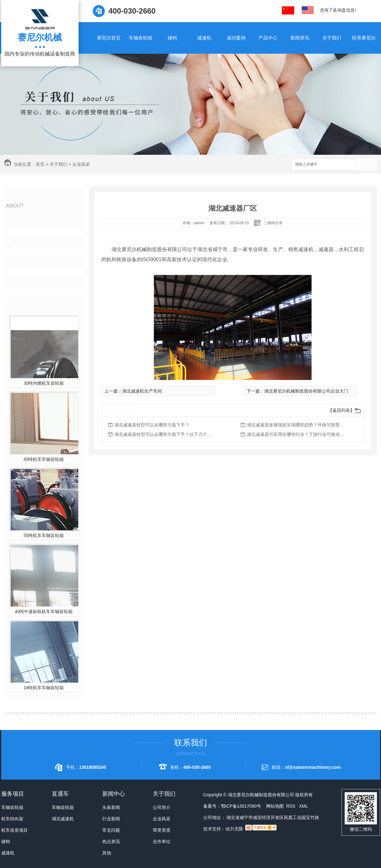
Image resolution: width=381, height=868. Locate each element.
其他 (107, 853)
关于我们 (332, 38)
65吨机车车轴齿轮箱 (44, 459)
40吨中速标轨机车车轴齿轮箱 (44, 612)
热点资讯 (111, 841)
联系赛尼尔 (364, 38)
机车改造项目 (15, 830)
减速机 (204, 38)
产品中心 (268, 38)
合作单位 (24, 282)
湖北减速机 (63, 819)
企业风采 (81, 164)
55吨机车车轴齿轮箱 (44, 535)
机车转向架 (12, 819)
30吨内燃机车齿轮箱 (44, 383)
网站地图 (275, 806)
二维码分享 (273, 223)
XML (304, 806)
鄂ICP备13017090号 (241, 806)
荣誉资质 (24, 262)
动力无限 (234, 829)
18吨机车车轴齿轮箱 (44, 688)
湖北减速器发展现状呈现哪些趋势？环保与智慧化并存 (297, 425)
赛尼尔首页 (109, 38)
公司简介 (24, 222)
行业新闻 (111, 819)
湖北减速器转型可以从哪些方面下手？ (152, 425)
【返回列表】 (341, 410)
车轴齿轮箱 (141, 38)
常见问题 (111, 830)
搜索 (366, 165)
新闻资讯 (300, 38)
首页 (40, 164)
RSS (291, 806)
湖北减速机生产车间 (142, 391)
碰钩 (172, 38)
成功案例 (236, 38)
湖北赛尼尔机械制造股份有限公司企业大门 (306, 391)
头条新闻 (111, 807)
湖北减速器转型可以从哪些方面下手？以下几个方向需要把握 (165, 434)
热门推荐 (24, 302)
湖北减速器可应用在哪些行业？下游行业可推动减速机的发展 (297, 434)
